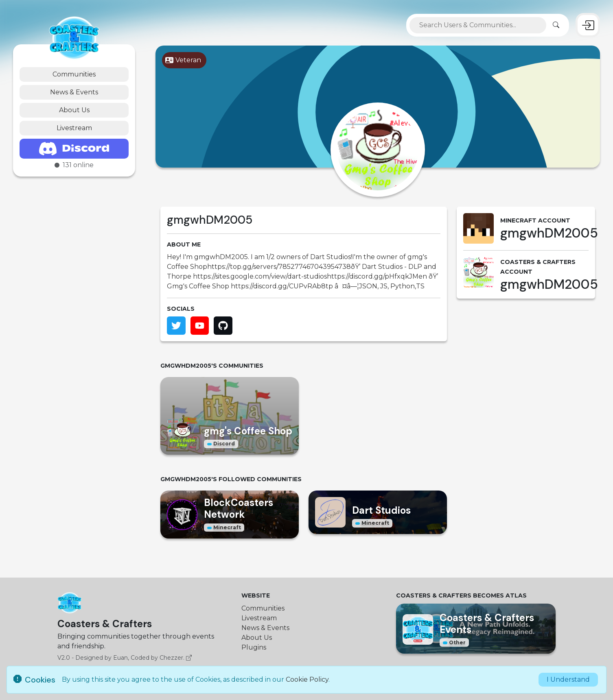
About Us (74, 110)
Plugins (254, 647)
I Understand (568, 679)
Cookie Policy (307, 679)
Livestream (74, 128)
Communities (74, 74)
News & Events (74, 92)
